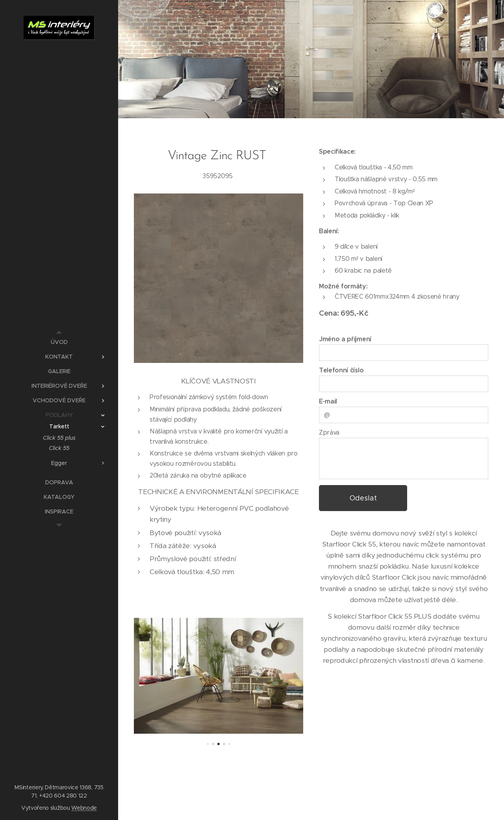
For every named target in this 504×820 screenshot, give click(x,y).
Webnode (84, 808)
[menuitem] (59, 342)
